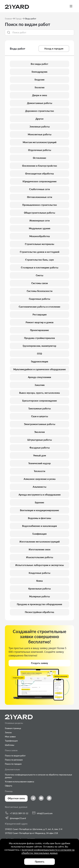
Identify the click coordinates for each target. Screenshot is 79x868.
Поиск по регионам (14, 760)
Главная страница (13, 728)
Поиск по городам (13, 764)
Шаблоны (10, 745)
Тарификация (11, 741)
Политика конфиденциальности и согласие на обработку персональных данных (39, 776)
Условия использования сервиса (20, 782)
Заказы (8, 732)
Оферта (9, 786)
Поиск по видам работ (15, 756)
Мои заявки (10, 737)
